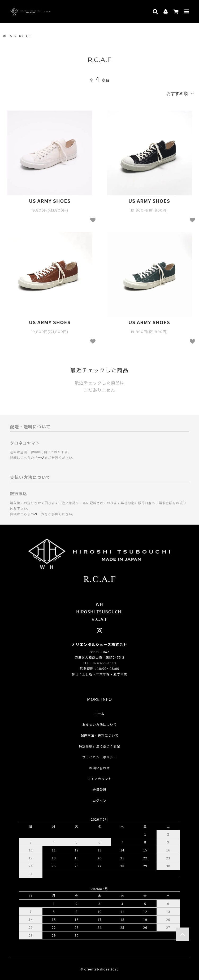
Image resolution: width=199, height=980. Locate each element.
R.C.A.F (25, 36)
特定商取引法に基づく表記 (100, 746)
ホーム (8, 36)
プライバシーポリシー (99, 757)
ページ (39, 457)
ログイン (99, 800)
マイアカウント (99, 779)
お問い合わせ (99, 768)
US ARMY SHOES (50, 201)
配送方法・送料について (99, 735)
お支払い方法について (99, 724)
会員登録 (99, 790)
